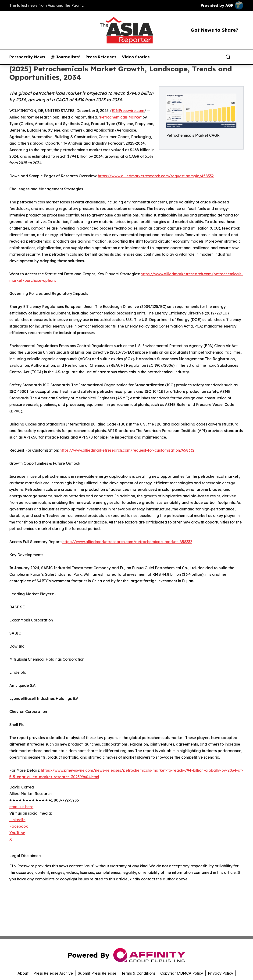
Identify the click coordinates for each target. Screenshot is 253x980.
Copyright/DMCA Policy (182, 973)
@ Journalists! (65, 57)
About (23, 973)
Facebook (19, 826)
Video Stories (136, 57)
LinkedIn (17, 820)
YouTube (17, 833)
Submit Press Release (97, 973)
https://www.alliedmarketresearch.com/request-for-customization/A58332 (127, 450)
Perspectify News (27, 57)
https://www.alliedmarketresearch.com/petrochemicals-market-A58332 (127, 542)
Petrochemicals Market (121, 117)
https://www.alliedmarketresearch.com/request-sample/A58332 (156, 176)
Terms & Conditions (138, 973)
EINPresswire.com (128, 111)
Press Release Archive (53, 973)
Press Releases (101, 57)
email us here (21, 807)
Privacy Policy (221, 973)
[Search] (228, 57)
